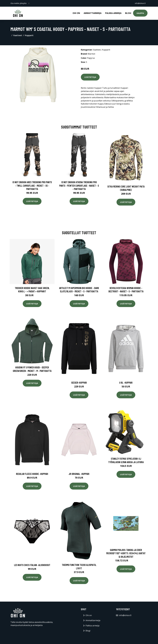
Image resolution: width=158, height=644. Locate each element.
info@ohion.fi (140, 3)
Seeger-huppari (79, 383)
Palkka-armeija (113, 13)
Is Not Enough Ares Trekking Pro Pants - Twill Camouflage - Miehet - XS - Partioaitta (32, 185)
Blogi (128, 13)
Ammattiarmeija (93, 13)
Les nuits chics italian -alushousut (32, 565)
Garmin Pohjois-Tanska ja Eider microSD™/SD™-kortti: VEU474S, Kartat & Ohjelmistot (126, 553)
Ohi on (76, 13)
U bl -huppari (126, 383)
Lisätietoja (90, 77)
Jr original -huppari (79, 474)
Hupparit (29, 35)
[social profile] (29, 3)
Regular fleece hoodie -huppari (32, 474)
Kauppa (140, 13)
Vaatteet (18, 35)
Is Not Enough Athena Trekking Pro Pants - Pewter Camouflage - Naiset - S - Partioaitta (79, 185)
